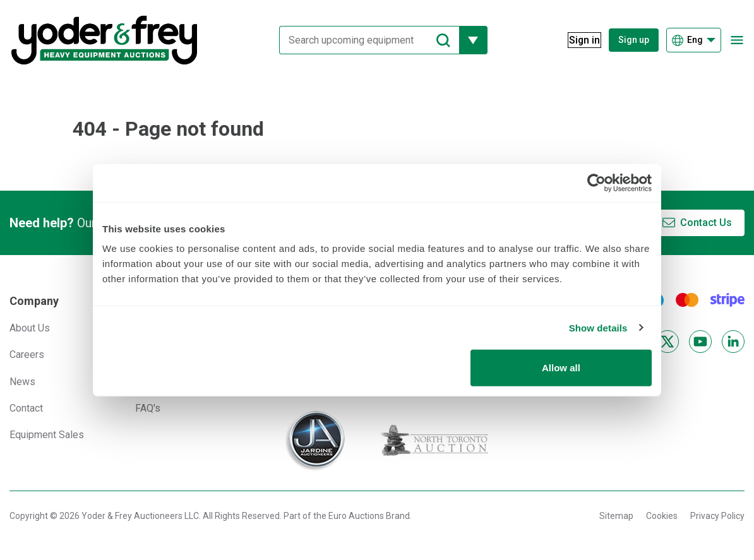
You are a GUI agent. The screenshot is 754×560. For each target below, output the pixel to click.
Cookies (662, 516)
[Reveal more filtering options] (466, 40)
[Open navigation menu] (737, 40)
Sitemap (616, 516)
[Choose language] (694, 40)
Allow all (561, 368)
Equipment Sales (47, 435)
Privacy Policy (717, 516)
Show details (598, 327)
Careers (27, 354)
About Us (30, 328)
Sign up (634, 40)
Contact (26, 408)
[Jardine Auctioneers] (314, 441)
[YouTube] (700, 342)
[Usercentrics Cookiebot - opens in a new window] (596, 182)
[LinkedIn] (733, 342)
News (22, 382)
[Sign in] (577, 40)
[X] (667, 342)
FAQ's (148, 408)
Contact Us (706, 223)
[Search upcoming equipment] (362, 40)
